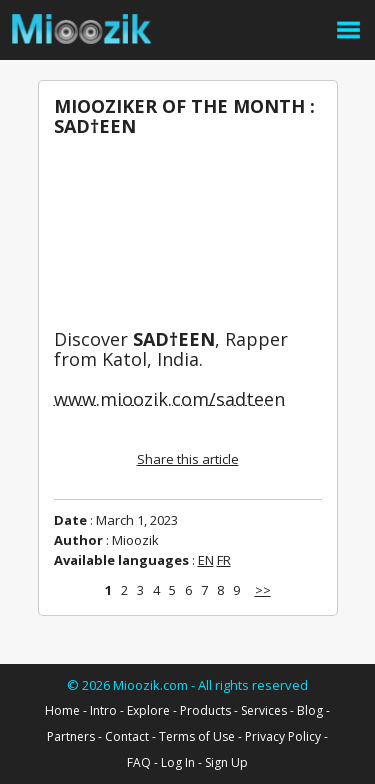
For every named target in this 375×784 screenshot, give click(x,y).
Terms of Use (197, 736)
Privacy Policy (283, 736)
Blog (310, 710)
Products (205, 710)
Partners (71, 736)
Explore (148, 710)
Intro (103, 710)
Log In (178, 762)
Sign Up (226, 762)
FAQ (139, 762)
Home (62, 710)
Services (264, 710)
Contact (127, 736)
